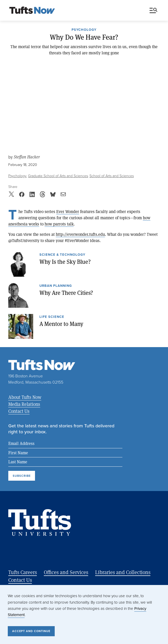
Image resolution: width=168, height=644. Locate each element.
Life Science (52, 317)
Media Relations (24, 404)
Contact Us (19, 411)
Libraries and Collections (123, 572)
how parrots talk (59, 224)
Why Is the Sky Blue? (65, 261)
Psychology (84, 30)
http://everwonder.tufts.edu (80, 234)
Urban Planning (56, 286)
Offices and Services (66, 572)
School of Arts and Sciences (112, 176)
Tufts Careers (23, 572)
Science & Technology (62, 255)
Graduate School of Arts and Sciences (58, 176)
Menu (153, 10)
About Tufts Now (25, 397)
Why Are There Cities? (66, 292)
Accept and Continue (31, 631)
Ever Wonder (68, 211)
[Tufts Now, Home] (32, 11)
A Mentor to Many (61, 324)
